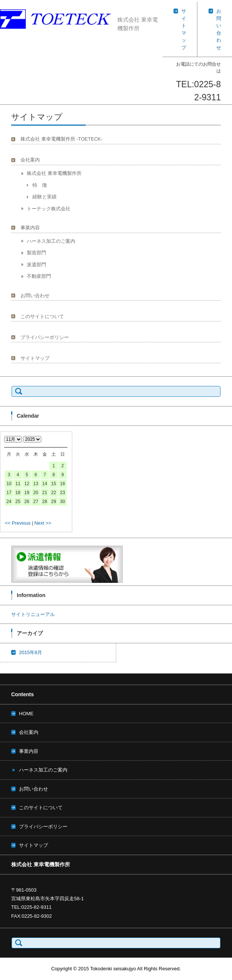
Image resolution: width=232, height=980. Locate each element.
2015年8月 (31, 652)
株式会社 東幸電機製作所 (54, 173)
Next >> (43, 523)
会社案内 (30, 160)
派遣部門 (36, 265)
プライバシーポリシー (45, 337)
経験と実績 (45, 197)
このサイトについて (42, 316)
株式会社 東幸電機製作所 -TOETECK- (61, 139)
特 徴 (40, 185)
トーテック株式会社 (49, 209)
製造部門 (36, 253)
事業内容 (30, 228)
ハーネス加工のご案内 (51, 241)
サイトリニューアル (33, 614)
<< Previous (18, 523)
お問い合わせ (35, 296)
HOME (26, 714)
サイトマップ (35, 358)
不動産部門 (39, 276)
